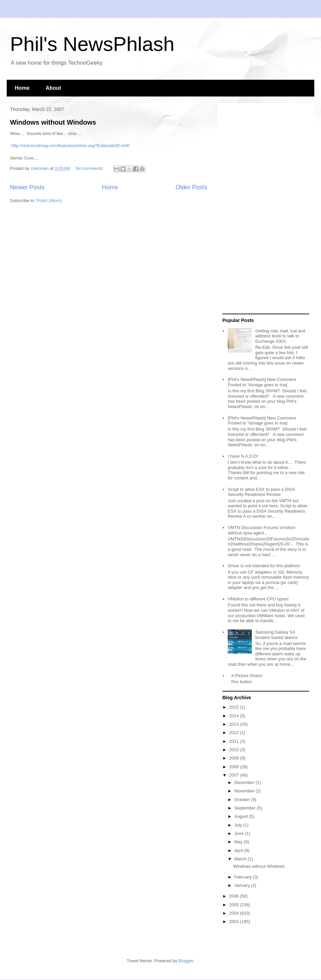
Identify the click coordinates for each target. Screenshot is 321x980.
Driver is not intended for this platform (264, 566)
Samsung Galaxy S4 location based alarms (276, 635)
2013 (235, 724)
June (240, 833)
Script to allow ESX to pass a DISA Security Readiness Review (261, 492)
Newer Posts (27, 187)
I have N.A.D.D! (243, 456)
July (239, 825)
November (245, 791)
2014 (235, 716)
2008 (235, 767)
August (242, 816)
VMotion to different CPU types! (258, 599)
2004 (235, 913)
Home (22, 88)
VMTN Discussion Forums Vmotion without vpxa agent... (261, 530)
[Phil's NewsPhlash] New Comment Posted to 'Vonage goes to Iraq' (262, 382)
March (241, 859)
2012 (235, 733)
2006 (235, 896)
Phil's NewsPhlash (92, 44)
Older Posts (191, 187)
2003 (235, 922)
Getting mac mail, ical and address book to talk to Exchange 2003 (280, 336)
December (245, 782)
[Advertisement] (248, 209)
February (244, 877)
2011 (235, 741)
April (239, 851)
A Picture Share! (247, 676)
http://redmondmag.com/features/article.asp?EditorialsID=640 (71, 146)
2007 (235, 775)
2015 (235, 707)
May (239, 842)
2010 (235, 750)
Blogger (186, 961)
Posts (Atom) (49, 201)
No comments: (90, 168)
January (243, 885)
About (53, 88)
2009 (235, 758)
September (246, 808)
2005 (235, 905)
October (243, 800)
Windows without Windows (53, 122)
